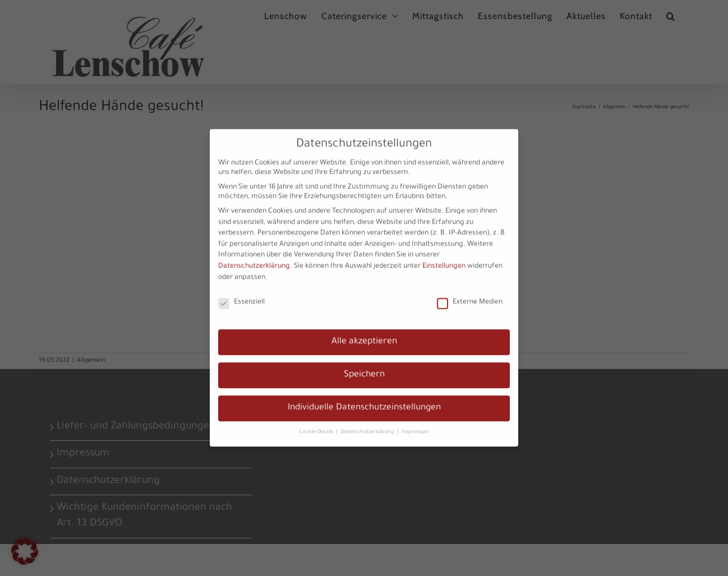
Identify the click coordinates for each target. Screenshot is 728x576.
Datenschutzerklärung (254, 258)
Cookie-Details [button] (317, 423)
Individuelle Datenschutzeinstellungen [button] (364, 400)
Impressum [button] (415, 423)
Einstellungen (444, 258)
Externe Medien (470, 294)
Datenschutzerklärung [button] (368, 423)
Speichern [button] (364, 367)
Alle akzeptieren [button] (364, 333)
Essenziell (241, 294)
